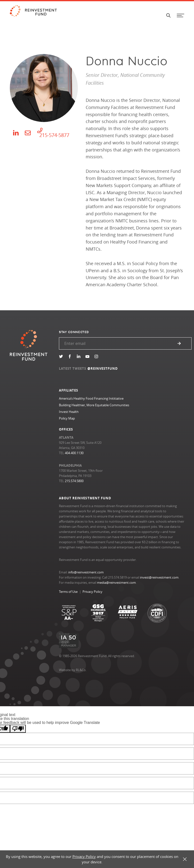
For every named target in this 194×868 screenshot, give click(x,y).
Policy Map (67, 418)
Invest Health (69, 412)
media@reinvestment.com (116, 583)
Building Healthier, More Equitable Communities (94, 405)
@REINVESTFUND (103, 368)
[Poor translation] (18, 729)
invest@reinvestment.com (159, 577)
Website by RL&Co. (73, 670)
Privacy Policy (92, 592)
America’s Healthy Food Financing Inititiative (91, 398)
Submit (179, 343)
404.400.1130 (74, 453)
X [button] (185, 859)
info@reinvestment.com (86, 572)
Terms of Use (68, 592)
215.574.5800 (74, 481)
